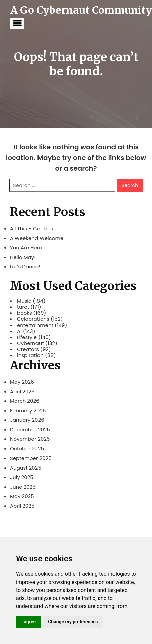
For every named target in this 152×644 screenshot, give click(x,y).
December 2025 (30, 430)
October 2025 (27, 449)
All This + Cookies (31, 228)
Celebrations (33, 319)
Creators (28, 349)
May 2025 (22, 496)
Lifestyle (27, 337)
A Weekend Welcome (37, 238)
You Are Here (26, 247)
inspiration (30, 355)
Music (24, 301)
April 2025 (22, 506)
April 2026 (22, 392)
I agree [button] (29, 622)
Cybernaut (30, 343)
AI (19, 331)
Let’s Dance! (25, 267)
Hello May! (23, 257)
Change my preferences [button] (73, 622)
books (25, 313)
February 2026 (28, 411)
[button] (17, 24)
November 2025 (30, 439)
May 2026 (22, 382)
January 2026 (27, 420)
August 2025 (26, 468)
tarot (23, 307)
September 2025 (31, 458)
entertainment (35, 325)
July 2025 (22, 477)
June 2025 (23, 487)
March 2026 (25, 401)
